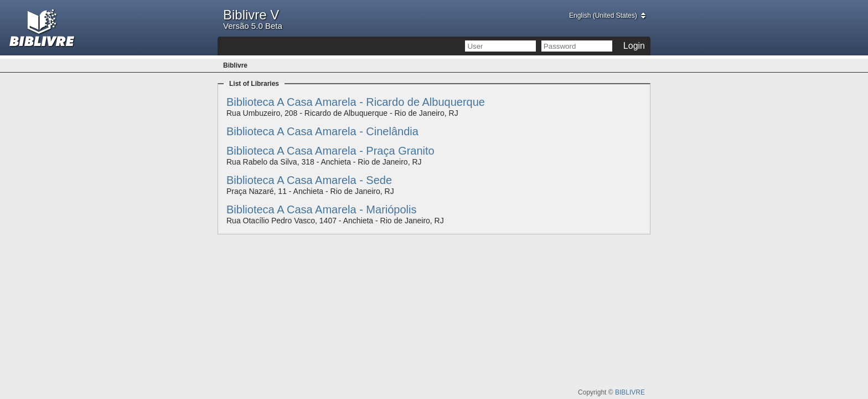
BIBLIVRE (630, 392)
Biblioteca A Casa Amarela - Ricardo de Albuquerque (356, 102)
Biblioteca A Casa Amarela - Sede (309, 180)
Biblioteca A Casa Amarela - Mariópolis (322, 209)
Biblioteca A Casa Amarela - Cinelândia (322, 131)
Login (634, 46)
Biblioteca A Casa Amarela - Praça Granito (330, 151)
